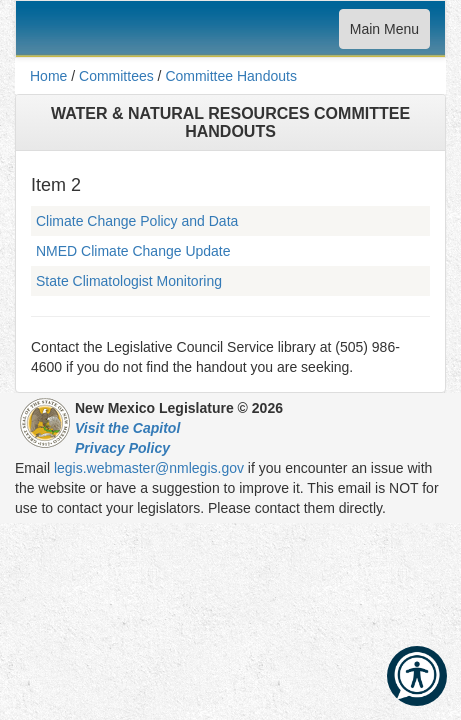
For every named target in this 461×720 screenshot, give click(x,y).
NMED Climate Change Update (133, 251)
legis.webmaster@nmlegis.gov (149, 468)
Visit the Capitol (127, 428)
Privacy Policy (122, 448)
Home (48, 76)
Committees (116, 76)
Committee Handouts (231, 76)
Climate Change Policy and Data (137, 221)
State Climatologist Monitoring (129, 281)
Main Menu (384, 33)
